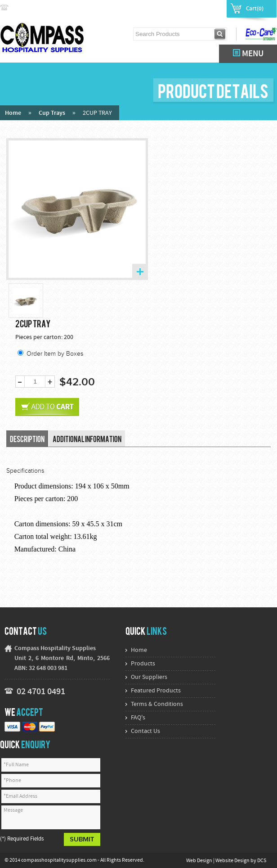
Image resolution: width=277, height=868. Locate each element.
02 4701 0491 (41, 692)
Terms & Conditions (157, 704)
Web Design (200, 861)
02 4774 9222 (30, 8)
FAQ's (138, 718)
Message (51, 817)
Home (13, 113)
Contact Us (145, 731)
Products (143, 664)
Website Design (233, 861)
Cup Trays (52, 113)
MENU (248, 54)
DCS (262, 861)
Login (184, 8)
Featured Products (156, 691)
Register (210, 8)
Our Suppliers (149, 677)
